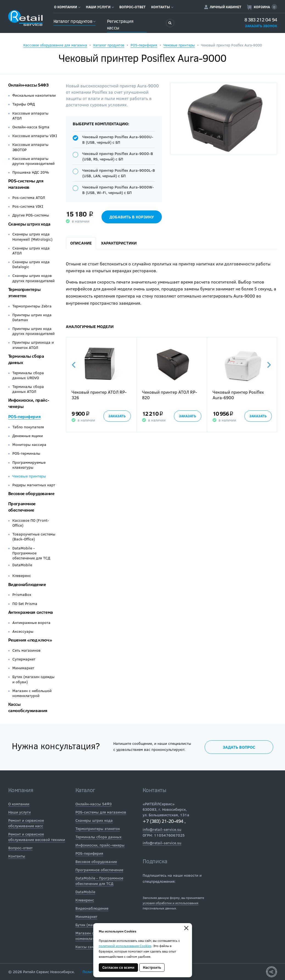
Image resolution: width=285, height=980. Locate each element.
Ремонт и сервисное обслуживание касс (26, 823)
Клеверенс (22, 576)
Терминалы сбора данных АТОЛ (28, 389)
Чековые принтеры (179, 45)
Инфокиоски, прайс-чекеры (100, 845)
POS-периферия (144, 45)
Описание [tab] (81, 243)
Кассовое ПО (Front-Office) (31, 523)
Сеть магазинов (26, 650)
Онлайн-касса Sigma (31, 127)
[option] (101, 385)
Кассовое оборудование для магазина (55, 45)
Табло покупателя (28, 427)
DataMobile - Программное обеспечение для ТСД (31, 553)
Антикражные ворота (31, 623)
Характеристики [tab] (119, 243)
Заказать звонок (261, 26)
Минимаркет (23, 668)
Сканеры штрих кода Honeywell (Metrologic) (32, 237)
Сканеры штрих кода (29, 224)
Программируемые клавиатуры (29, 465)
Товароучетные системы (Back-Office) (34, 537)
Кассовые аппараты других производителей (33, 161)
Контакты (162, 7)
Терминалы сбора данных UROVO (28, 375)
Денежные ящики (28, 436)
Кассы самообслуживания (28, 707)
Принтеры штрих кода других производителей (33, 331)
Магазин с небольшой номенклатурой (32, 693)
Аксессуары (23, 631)
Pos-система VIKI (28, 206)
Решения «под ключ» (30, 640)
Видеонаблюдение (27, 584)
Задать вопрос (239, 747)
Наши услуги (100, 7)
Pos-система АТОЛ (29, 198)
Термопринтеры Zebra (32, 306)
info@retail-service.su (162, 829)
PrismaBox (22, 595)
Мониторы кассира (29, 445)
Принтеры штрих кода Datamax (32, 317)
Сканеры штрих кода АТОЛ (31, 251)
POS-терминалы (26, 453)
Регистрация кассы (120, 24)
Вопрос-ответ (132, 7)
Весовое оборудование (31, 493)
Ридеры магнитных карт (34, 485)
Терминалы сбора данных (98, 837)
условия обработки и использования (170, 903)
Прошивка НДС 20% (31, 172)
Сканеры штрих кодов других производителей (33, 278)
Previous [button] (74, 365)
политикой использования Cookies (125, 946)
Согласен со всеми (118, 967)
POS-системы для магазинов (26, 184)
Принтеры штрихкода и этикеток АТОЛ (33, 345)
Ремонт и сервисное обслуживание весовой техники (37, 837)
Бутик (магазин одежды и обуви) (33, 679)
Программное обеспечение (22, 507)
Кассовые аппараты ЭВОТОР (30, 147)
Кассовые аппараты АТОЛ (30, 116)
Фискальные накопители (34, 95)
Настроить (152, 967)
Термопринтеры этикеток (24, 292)
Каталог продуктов (75, 21)
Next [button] (269, 365)
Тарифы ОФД (24, 104)
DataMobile (22, 565)
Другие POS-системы (31, 215)
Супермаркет (24, 659)
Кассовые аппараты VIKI (35, 136)
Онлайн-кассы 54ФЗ (29, 85)
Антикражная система (31, 612)
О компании (67, 7)
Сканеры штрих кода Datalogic (31, 264)
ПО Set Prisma (25, 604)
